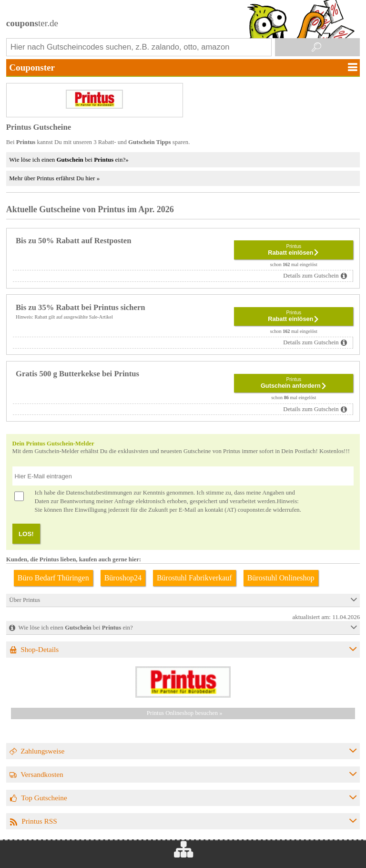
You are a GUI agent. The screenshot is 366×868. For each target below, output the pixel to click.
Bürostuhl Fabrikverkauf (194, 578)
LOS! (26, 534)
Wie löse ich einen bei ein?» (69, 160)
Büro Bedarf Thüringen (53, 578)
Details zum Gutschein (311, 276)
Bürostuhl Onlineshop (281, 578)
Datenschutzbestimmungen (99, 493)
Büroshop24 (123, 578)
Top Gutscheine (44, 798)
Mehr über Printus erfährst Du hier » (54, 178)
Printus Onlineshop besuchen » (185, 713)
